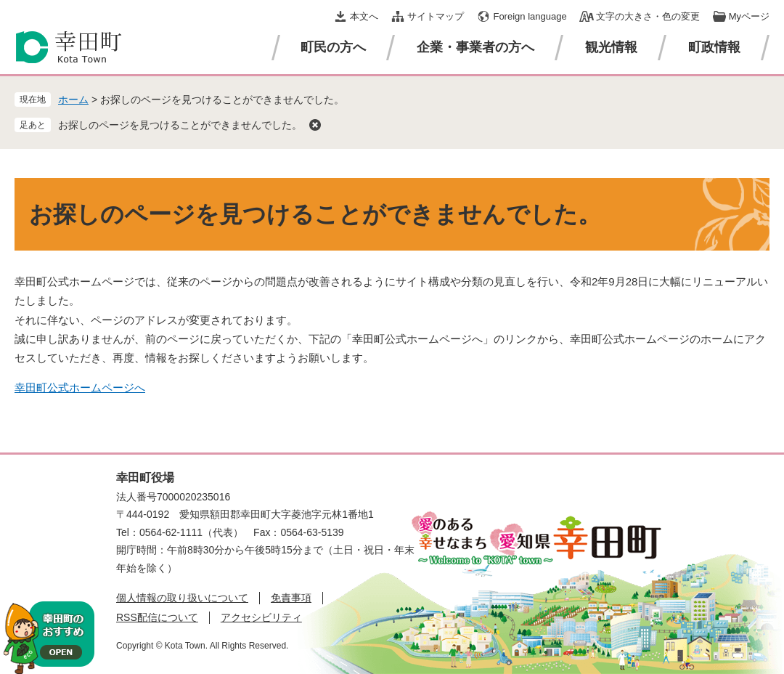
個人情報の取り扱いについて (182, 598)
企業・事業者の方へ (475, 47)
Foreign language (530, 16)
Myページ (749, 16)
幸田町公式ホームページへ (80, 387)
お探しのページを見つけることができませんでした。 (180, 125)
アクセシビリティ (261, 617)
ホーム (73, 100)
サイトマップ (436, 16)
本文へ (364, 16)
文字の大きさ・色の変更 (648, 16)
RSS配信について (157, 617)
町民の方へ (333, 47)
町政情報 (714, 47)
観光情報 (611, 47)
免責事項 (291, 598)
